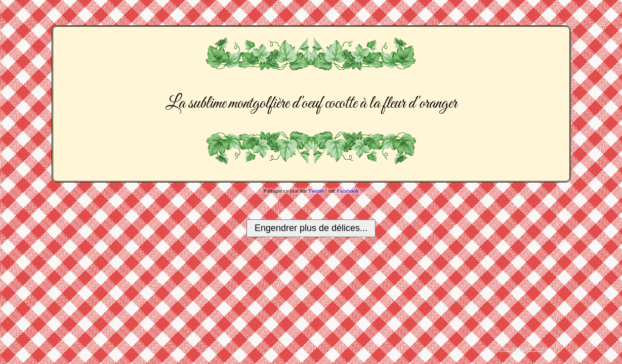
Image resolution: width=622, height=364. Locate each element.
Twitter (316, 191)
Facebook (348, 191)
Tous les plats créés (522, 349)
